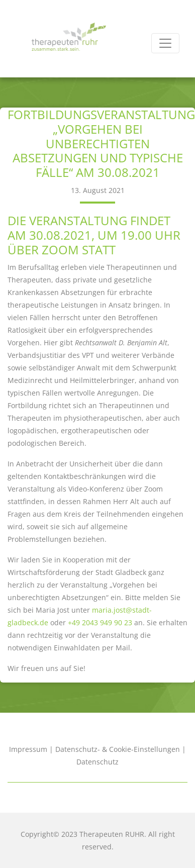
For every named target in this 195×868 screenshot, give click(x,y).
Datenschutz (97, 762)
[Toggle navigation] (165, 43)
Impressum (28, 749)
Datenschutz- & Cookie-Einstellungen (118, 749)
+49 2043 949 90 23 (100, 622)
